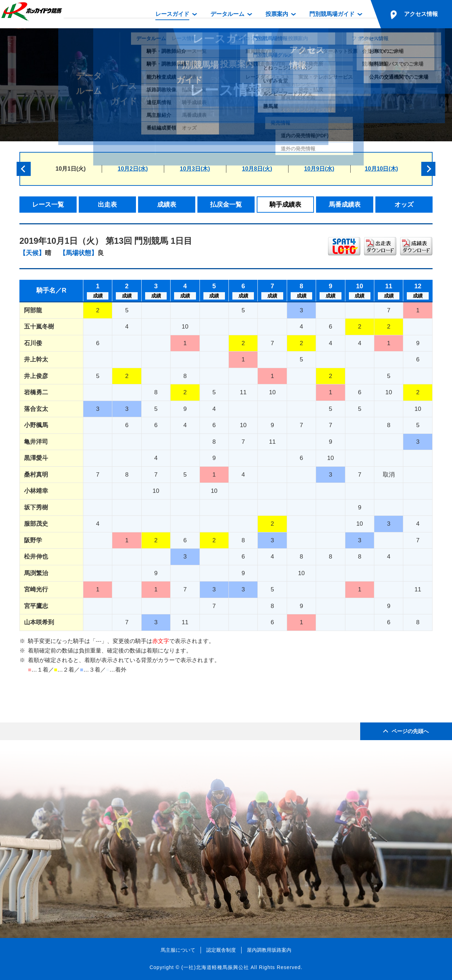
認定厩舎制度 (221, 950)
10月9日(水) (319, 169)
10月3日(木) (195, 169)
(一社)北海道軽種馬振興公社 (215, 967)
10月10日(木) (381, 169)
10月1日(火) (70, 169)
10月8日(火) (257, 169)
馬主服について (178, 950)
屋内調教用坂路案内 (269, 950)
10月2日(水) (133, 169)
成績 (98, 296)
